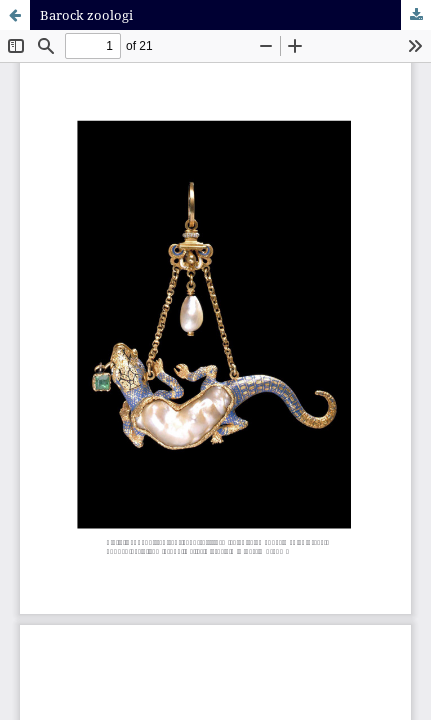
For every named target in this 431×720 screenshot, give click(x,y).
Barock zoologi (86, 15)
